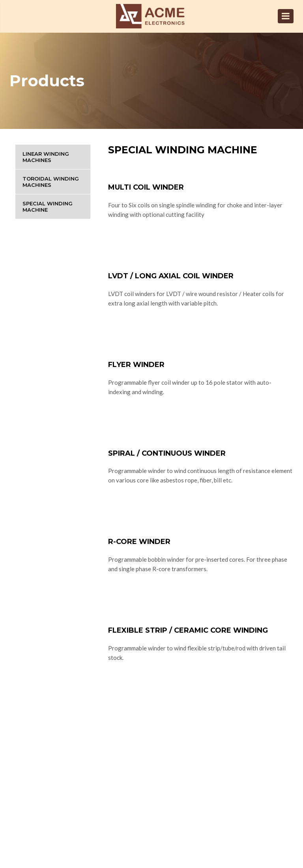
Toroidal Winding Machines (51, 182)
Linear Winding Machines (46, 157)
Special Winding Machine (48, 207)
